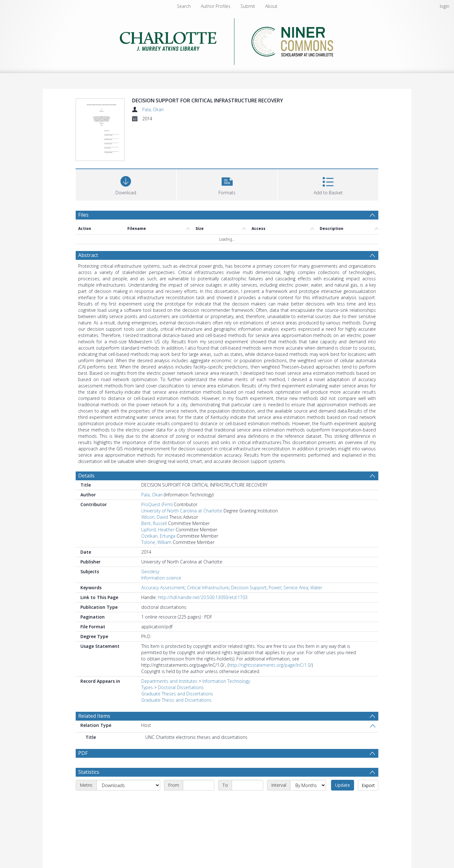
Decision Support (249, 588)
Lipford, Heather (158, 530)
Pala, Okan (153, 109)
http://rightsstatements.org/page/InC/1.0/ (270, 665)
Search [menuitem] (184, 6)
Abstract (88, 255)
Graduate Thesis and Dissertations (176, 700)
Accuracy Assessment (163, 588)
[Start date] (199, 785)
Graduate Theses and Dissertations (177, 694)
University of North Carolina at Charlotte (182, 511)
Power (275, 588)
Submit (248, 6)
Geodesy (150, 571)
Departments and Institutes (169, 681)
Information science (161, 578)
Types (147, 687)
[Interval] (308, 785)
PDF (83, 753)
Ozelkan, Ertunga (158, 536)
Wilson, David (155, 517)
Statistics (89, 772)
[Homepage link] (227, 40)
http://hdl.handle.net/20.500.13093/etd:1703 (203, 597)
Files (83, 215)
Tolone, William (156, 542)
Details (86, 476)
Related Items (94, 716)
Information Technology (226, 681)
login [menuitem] (445, 6)
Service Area (296, 588)
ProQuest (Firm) (157, 504)
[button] (227, 184)
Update (343, 785)
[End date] (247, 785)
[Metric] (128, 785)
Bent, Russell (154, 523)
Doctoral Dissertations (181, 687)
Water (316, 588)
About (271, 6)
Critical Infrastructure (208, 588)
